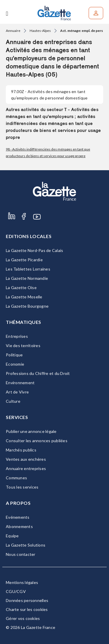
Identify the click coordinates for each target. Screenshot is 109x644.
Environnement (20, 383)
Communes (16, 478)
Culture (13, 401)
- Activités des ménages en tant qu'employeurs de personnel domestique (49, 95)
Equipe (12, 536)
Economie (15, 364)
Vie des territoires (23, 345)
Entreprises (17, 336)
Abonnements (19, 526)
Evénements (18, 517)
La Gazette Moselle (24, 297)
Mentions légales (22, 582)
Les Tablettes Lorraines (28, 269)
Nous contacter (21, 554)
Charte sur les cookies (27, 609)
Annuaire (13, 31)
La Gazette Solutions (26, 545)
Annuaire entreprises (26, 468)
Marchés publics (21, 450)
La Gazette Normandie (27, 278)
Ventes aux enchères (26, 459)
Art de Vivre (17, 392)
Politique (14, 355)
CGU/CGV (16, 591)
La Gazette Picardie (24, 260)
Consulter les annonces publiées (37, 441)
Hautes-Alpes (40, 31)
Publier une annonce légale (31, 431)
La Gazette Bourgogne (27, 306)
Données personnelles (27, 600)
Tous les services (22, 487)
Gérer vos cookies (23, 618)
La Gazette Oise (21, 287)
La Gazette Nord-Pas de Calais (34, 250)
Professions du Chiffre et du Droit (38, 373)
